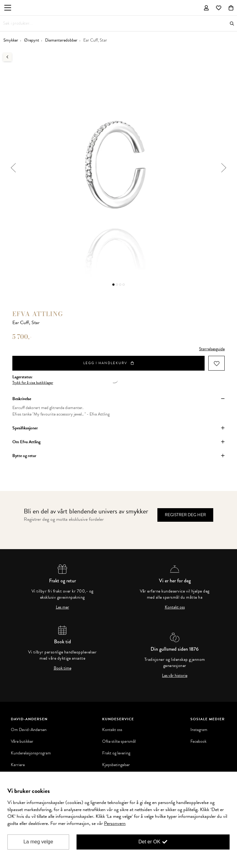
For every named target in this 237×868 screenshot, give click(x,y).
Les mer (62, 607)
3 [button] (120, 285)
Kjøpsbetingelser (116, 765)
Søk (232, 24)
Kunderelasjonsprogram (31, 753)
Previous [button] (13, 168)
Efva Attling (38, 314)
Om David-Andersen (29, 730)
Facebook (198, 741)
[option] (118, 168)
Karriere (18, 765)
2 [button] (117, 285)
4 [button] (124, 285)
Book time (62, 668)
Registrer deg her (185, 515)
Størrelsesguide (212, 349)
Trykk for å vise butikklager (33, 383)
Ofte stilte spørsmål (119, 741)
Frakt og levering (116, 753)
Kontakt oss (175, 607)
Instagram (199, 730)
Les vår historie (175, 676)
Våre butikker (22, 741)
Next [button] (224, 168)
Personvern (115, 823)
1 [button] (113, 285)
